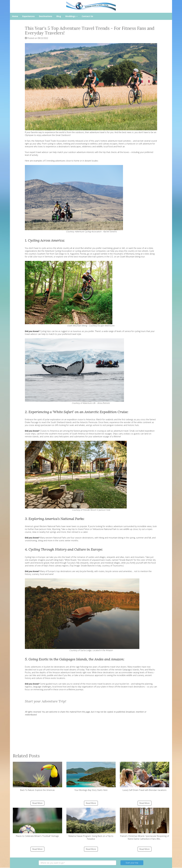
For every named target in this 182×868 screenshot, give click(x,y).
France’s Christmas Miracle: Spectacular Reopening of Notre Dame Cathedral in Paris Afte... (145, 824)
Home (15, 16)
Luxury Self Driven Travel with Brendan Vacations (145, 777)
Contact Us (87, 16)
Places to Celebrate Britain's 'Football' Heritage (37, 823)
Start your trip (132, 863)
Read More (37, 803)
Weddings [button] (71, 16)
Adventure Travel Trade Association (51, 141)
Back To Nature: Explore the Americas (37, 777)
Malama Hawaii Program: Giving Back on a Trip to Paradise (91, 824)
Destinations (46, 16)
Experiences (29, 16)
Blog (59, 16)
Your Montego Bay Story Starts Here (91, 777)
